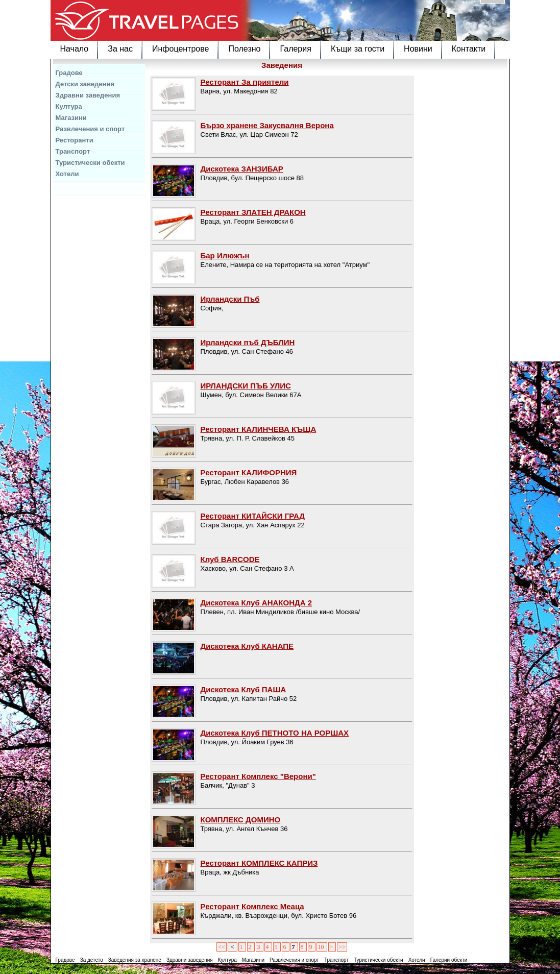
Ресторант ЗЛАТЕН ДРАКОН (253, 212)
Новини (418, 49)
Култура (69, 106)
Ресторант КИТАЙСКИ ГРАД (253, 516)
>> (342, 947)
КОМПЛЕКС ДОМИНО (241, 820)
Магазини (71, 118)
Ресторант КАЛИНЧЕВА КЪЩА (259, 429)
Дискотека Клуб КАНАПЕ (247, 646)
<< (222, 947)
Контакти (469, 49)
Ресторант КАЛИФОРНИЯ (249, 472)
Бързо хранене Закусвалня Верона (267, 125)
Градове (69, 73)
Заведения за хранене (135, 960)
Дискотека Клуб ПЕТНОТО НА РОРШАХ (275, 733)
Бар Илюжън (225, 255)
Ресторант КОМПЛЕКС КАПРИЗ (259, 863)
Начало (75, 49)
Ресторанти (75, 140)
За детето (92, 960)
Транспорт (73, 151)
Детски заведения (85, 84)
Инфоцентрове (180, 49)
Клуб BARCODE (230, 559)
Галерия (295, 49)
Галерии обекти (449, 960)
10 (322, 947)
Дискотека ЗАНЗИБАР (242, 169)
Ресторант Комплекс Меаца (252, 906)
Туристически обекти (90, 163)
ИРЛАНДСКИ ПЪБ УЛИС (246, 386)
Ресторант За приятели (245, 82)
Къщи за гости (358, 49)
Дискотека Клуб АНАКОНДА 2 (257, 603)
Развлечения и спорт (90, 129)
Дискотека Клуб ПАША (244, 689)
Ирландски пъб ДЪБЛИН (248, 342)
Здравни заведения (88, 95)
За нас (120, 49)
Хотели (67, 174)
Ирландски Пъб (230, 299)
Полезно (244, 49)
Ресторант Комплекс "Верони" (258, 776)
